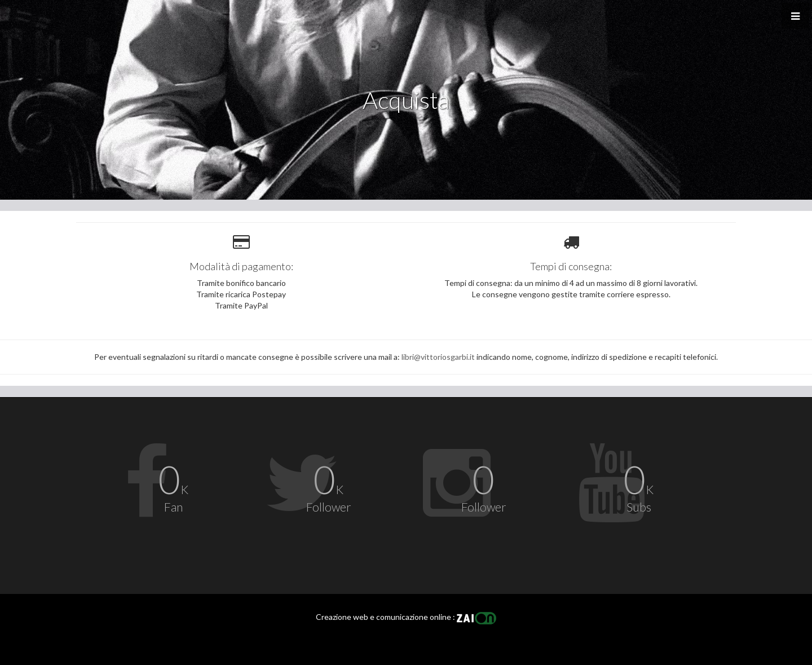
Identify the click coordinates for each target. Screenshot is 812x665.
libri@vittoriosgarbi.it (438, 357)
